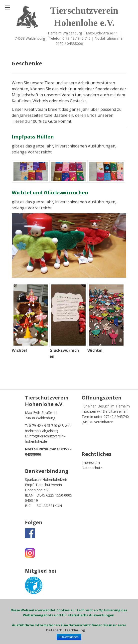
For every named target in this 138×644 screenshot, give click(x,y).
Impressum (91, 462)
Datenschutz (92, 468)
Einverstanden (69, 637)
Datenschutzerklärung (66, 630)
